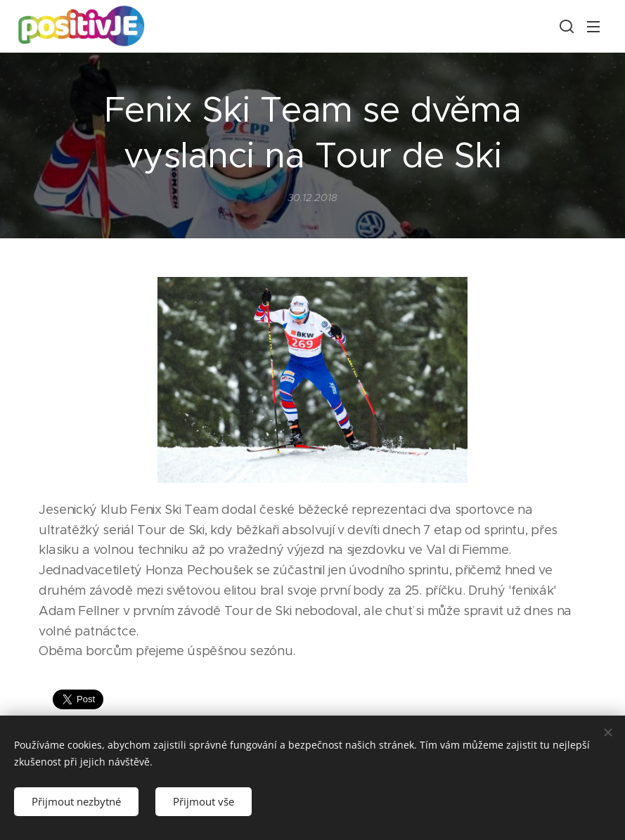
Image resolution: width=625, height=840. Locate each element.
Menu (593, 27)
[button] (565, 26)
